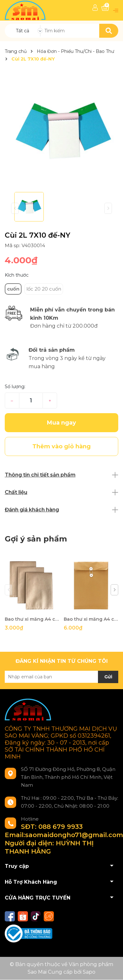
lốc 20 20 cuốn (44, 289)
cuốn (13, 289)
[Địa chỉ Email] (61, 677)
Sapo (89, 972)
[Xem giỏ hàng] (105, 8)
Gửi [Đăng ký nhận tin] (108, 677)
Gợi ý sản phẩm (36, 539)
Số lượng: (15, 387)
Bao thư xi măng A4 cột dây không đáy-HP (32, 619)
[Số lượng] (31, 400)
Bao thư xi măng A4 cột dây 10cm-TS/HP (91, 619)
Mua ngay (61, 423)
